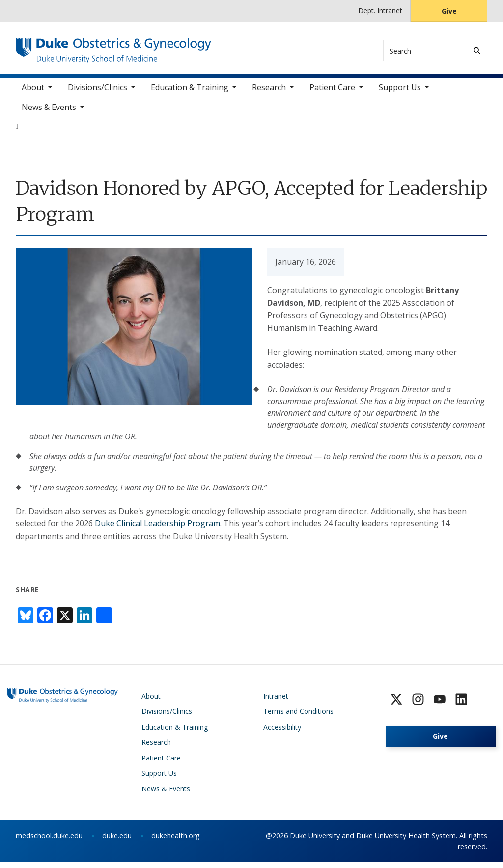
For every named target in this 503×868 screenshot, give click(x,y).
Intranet (276, 701)
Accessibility (282, 732)
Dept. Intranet (380, 11)
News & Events (49, 112)
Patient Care (332, 93)
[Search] (477, 50)
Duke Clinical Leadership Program (157, 529)
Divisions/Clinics (98, 93)
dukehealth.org (176, 841)
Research (269, 93)
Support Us (400, 93)
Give (449, 11)
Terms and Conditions (298, 717)
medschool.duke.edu (49, 841)
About (33, 93)
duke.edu (117, 841)
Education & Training (190, 93)
